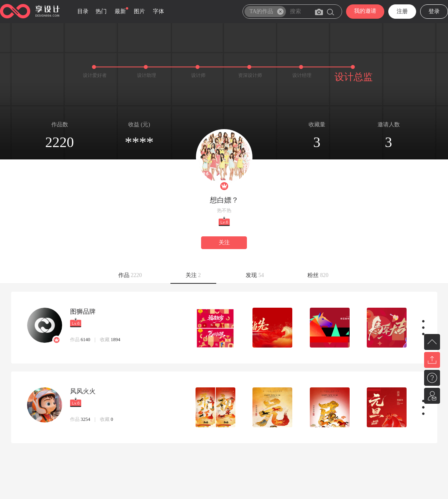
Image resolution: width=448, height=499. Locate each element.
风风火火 (83, 391)
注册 (402, 11)
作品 (130, 275)
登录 (434, 11)
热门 (101, 11)
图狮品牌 (83, 311)
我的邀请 (365, 11)
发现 (255, 275)
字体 (158, 11)
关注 (224, 243)
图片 (139, 11)
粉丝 (318, 275)
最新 (120, 11)
